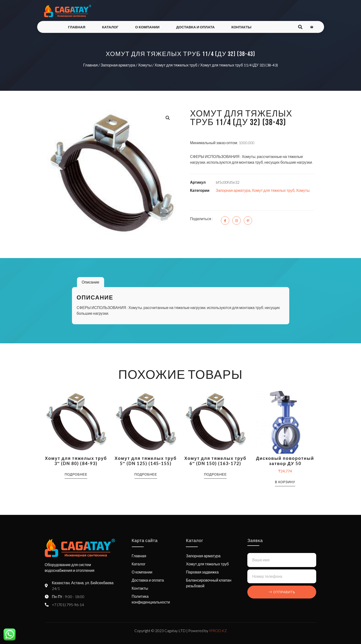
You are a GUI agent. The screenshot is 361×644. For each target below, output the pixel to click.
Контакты (241, 27)
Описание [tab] (91, 282)
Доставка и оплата (195, 27)
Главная (77, 27)
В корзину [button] (285, 482)
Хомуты (145, 65)
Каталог (110, 27)
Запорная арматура (118, 65)
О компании (147, 27)
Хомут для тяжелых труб (176, 65)
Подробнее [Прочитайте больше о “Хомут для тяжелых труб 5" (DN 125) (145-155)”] (146, 474)
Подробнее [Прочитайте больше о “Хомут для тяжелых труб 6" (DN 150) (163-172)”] (215, 474)
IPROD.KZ (218, 631)
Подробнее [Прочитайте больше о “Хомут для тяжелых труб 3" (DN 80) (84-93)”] (76, 474)
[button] (168, 118)
